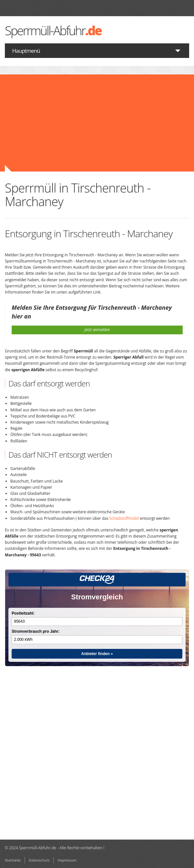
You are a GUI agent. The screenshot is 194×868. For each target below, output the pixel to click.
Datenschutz (39, 860)
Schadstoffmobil (124, 518)
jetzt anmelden (97, 330)
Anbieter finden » (97, 654)
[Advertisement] (97, 123)
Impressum (67, 860)
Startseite (13, 860)
